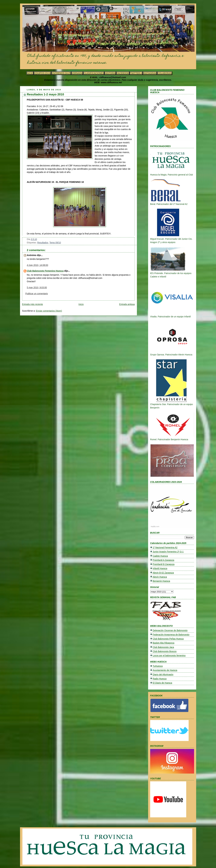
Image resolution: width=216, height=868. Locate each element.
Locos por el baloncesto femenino (169, 656)
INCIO (30, 73)
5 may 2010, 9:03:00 (37, 288)
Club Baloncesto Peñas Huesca (168, 639)
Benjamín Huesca (161, 581)
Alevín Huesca (160, 577)
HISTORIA (110, 73)
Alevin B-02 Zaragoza (163, 573)
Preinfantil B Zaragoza (164, 564)
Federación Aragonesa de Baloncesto (171, 635)
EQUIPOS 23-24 (43, 73)
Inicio (81, 304)
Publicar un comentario (37, 294)
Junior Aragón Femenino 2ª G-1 (168, 552)
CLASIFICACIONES (94, 73)
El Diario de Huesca (162, 683)
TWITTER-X (136, 73)
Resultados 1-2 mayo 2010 (45, 94)
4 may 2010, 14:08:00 (38, 265)
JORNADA (77, 73)
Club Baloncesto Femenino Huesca (45, 271)
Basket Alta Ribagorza (164, 643)
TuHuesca (158, 666)
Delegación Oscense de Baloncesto (170, 630)
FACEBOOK (123, 73)
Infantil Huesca (160, 568)
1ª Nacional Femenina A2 (165, 548)
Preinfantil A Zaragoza (163, 560)
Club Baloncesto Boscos (165, 651)
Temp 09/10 (55, 243)
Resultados (43, 243)
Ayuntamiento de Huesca (165, 670)
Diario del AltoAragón (163, 675)
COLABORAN (165, 73)
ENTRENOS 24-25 (61, 73)
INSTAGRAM (150, 73)
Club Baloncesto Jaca (163, 647)
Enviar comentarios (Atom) (49, 311)
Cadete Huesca (160, 556)
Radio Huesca (160, 679)
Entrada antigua (127, 304)
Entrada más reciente (33, 304)
